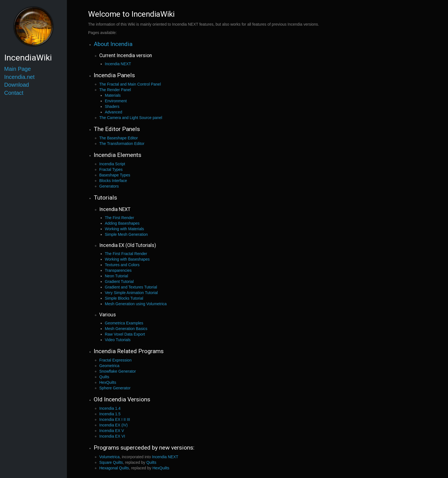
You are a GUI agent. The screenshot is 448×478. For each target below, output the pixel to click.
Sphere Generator (115, 388)
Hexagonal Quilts (114, 468)
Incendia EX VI (112, 436)
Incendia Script (112, 164)
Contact (14, 93)
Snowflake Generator (118, 371)
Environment (116, 101)
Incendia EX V (112, 431)
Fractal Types (111, 169)
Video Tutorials (118, 340)
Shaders (112, 106)
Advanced (113, 112)
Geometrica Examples (124, 323)
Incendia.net (19, 77)
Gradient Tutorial (119, 282)
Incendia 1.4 (110, 408)
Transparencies (118, 270)
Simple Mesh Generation (126, 234)
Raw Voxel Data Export (125, 334)
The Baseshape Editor (119, 138)
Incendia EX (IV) (113, 425)
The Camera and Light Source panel (131, 118)
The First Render (119, 218)
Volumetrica (109, 457)
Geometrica (109, 366)
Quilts (104, 377)
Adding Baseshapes (122, 223)
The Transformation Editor (122, 144)
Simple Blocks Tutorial (124, 298)
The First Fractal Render (126, 254)
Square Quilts (111, 462)
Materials (113, 95)
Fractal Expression (115, 360)
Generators (109, 186)
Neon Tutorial (116, 276)
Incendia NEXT (118, 64)
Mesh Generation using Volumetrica (136, 304)
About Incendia (113, 44)
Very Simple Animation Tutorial (131, 293)
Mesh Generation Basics (126, 329)
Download (17, 85)
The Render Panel (115, 90)
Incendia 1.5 (110, 414)
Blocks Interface (113, 181)
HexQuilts (108, 382)
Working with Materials (124, 229)
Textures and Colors (122, 265)
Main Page (18, 69)
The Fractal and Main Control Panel (130, 84)
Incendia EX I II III (115, 419)
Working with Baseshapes (127, 259)
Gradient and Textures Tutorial (131, 287)
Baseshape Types (115, 175)
